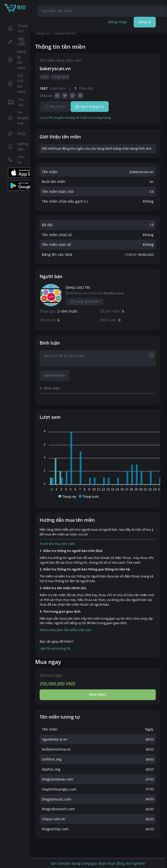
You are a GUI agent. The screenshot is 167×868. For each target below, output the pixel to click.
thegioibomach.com (58, 809)
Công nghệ (60, 77)
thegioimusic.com (57, 799)
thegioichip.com (55, 829)
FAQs (17, 134)
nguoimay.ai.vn (55, 739)
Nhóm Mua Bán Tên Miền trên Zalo (66, 630)
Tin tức (16, 102)
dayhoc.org (51, 769)
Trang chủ (17, 28)
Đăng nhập (118, 22)
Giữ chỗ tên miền (17, 84)
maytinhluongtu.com (59, 789)
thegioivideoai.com (58, 779)
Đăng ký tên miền (17, 60)
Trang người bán (85, 301)
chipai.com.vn (53, 819)
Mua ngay (98, 694)
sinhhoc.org (52, 759)
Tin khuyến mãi (17, 118)
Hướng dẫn (17, 147)
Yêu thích (55, 107)
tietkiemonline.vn (56, 749)
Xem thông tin (90, 107)
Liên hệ (16, 160)
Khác (45, 77)
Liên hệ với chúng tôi (55, 649)
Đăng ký (145, 22)
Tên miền (17, 41)
